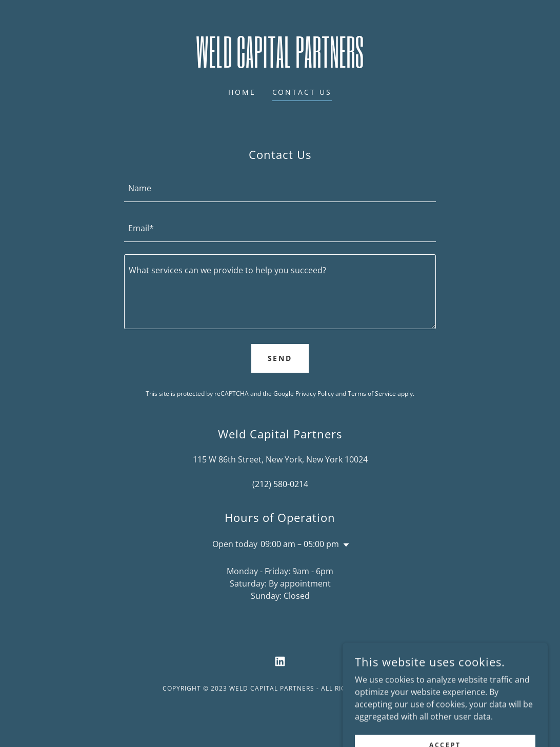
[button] (344, 545)
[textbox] (280, 188)
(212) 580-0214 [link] (280, 484)
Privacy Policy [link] (315, 393)
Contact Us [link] (302, 92)
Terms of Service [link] (372, 393)
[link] (280, 65)
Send (280, 358)
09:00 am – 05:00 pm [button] (300, 544)
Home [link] (242, 92)
